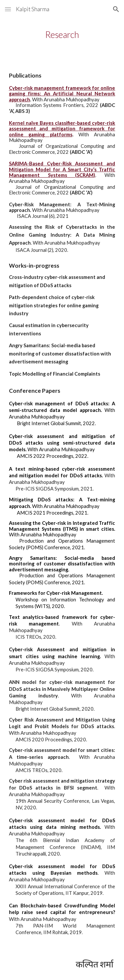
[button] (8, 9)
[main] (62, 35)
